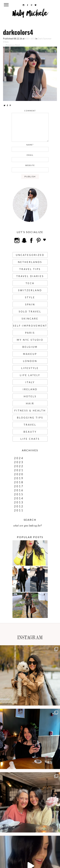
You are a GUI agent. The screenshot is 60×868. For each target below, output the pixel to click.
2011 (19, 510)
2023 (19, 462)
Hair (30, 403)
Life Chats (30, 439)
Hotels (30, 396)
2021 (19, 470)
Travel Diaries (30, 276)
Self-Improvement (30, 326)
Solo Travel (30, 311)
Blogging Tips (30, 418)
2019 (19, 478)
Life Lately (30, 375)
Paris (30, 333)
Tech (30, 283)
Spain (30, 304)
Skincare (30, 319)
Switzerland (30, 290)
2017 (19, 486)
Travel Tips (30, 269)
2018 (19, 482)
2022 (19, 466)
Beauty (30, 432)
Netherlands (30, 262)
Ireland (30, 389)
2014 (19, 498)
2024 (19, 458)
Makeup (30, 354)
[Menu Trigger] (6, 5)
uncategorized (30, 255)
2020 (19, 474)
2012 (19, 506)
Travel (30, 425)
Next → (19, 45)
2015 (19, 494)
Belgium (30, 347)
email (30, 155)
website (30, 165)
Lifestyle (30, 368)
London (30, 361)
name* (30, 145)
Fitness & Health (30, 410)
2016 (19, 490)
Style (30, 297)
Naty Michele (30, 15)
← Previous (9, 45)
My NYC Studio (30, 340)
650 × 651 (30, 38)
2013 (19, 502)
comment (30, 111)
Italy (30, 382)
